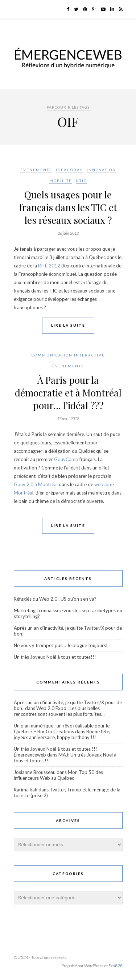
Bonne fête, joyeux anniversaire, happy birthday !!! (62, 734)
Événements (36, 170)
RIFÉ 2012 (49, 266)
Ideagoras (69, 170)
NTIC (81, 181)
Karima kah (26, 790)
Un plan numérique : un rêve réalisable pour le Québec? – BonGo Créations (62, 729)
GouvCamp (66, 459)
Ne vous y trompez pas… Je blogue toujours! (61, 645)
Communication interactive (68, 355)
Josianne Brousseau (35, 772)
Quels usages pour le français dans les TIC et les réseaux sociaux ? (68, 207)
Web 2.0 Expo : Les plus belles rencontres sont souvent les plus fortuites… (59, 711)
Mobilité (61, 181)
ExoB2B (116, 966)
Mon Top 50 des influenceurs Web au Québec (58, 775)
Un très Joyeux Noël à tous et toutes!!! (55, 657)
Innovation (101, 170)
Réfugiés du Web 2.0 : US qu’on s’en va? (55, 599)
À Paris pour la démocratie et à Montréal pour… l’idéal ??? (68, 393)
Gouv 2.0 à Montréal (36, 484)
